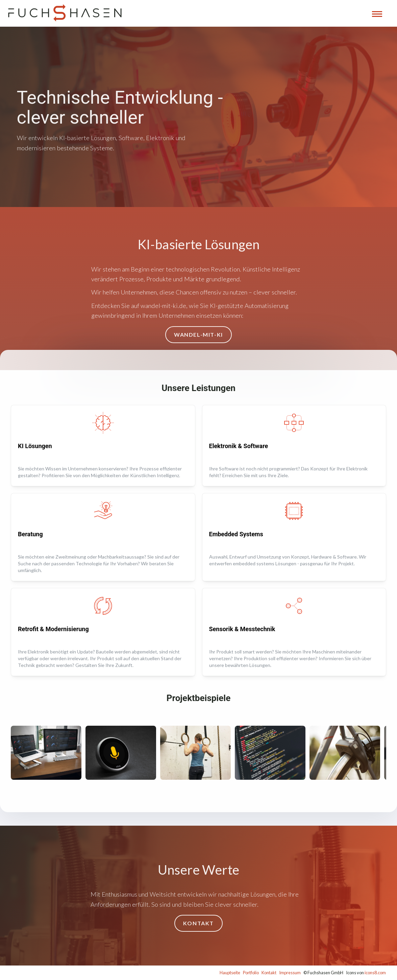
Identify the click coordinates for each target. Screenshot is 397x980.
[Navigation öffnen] (377, 14)
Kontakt (269, 973)
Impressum (290, 973)
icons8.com (375, 973)
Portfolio (251, 973)
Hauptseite (230, 973)
